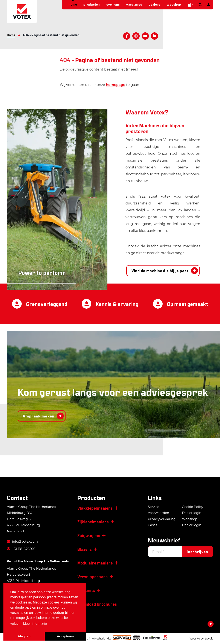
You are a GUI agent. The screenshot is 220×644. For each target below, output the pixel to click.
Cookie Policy (193, 507)
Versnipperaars (92, 576)
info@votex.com (22, 541)
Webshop (174, 4)
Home (73, 4)
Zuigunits (86, 590)
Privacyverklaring (162, 519)
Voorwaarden (158, 513)
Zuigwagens (89, 535)
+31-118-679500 (21, 549)
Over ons (113, 4)
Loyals (209, 639)
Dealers (155, 4)
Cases (152, 525)
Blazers (85, 549)
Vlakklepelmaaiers (95, 508)
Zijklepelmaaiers (93, 522)
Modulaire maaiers (95, 563)
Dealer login (192, 513)
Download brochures (97, 604)
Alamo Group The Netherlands (46, 561)
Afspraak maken (39, 416)
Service (154, 507)
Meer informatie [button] (35, 624)
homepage (116, 85)
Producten (92, 4)
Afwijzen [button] (24, 636)
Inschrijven (197, 552)
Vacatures (134, 4)
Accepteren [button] (65, 636)
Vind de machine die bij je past (160, 271)
